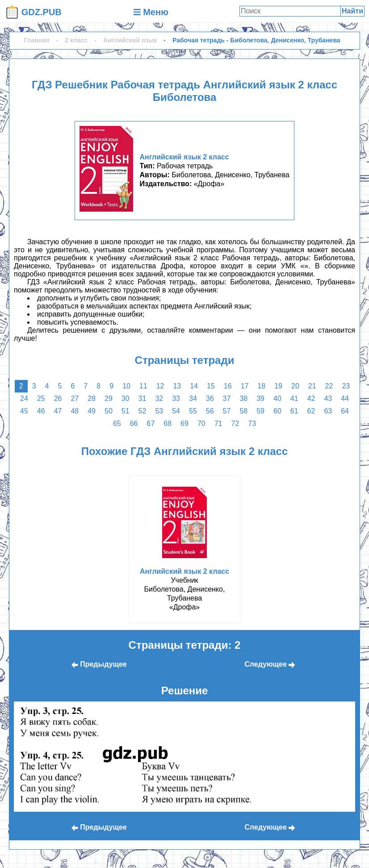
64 (345, 411)
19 (278, 386)
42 (311, 399)
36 (210, 399)
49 (92, 411)
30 (126, 399)
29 (109, 399)
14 (194, 386)
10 (126, 386)
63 (328, 411)
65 (117, 424)
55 (193, 411)
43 (328, 399)
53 (159, 411)
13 (177, 386)
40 (277, 399)
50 (109, 411)
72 (235, 424)
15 (211, 386)
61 (294, 411)
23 (346, 386)
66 (134, 424)
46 (41, 411)
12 (160, 386)
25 (41, 399)
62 (311, 411)
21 (312, 386)
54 (176, 411)
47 (58, 411)
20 (295, 386)
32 (159, 399)
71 (218, 424)
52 (143, 411)
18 (261, 386)
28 (92, 399)
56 (210, 411)
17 (245, 386)
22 (329, 386)
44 (345, 399)
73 (252, 424)
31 (143, 399)
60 (277, 411)
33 (176, 399)
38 (243, 399)
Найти (352, 11)
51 (126, 411)
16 (228, 386)
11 (143, 386)
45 (24, 411)
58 (243, 411)
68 (168, 424)
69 (184, 424)
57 (227, 411)
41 (294, 399)
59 (260, 411)
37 (227, 399)
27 (75, 399)
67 (151, 424)
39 (260, 399)
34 (193, 399)
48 (75, 411)
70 (201, 424)
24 (24, 399)
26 (58, 399)
